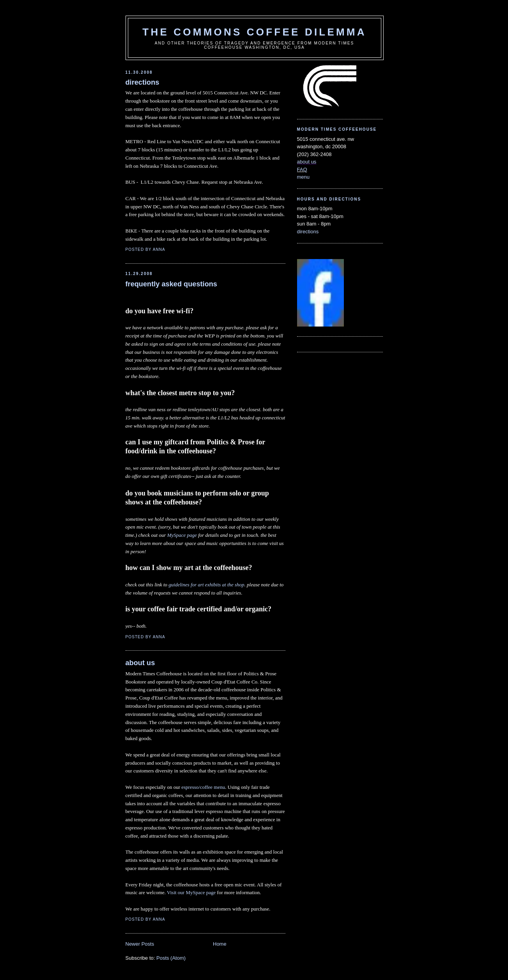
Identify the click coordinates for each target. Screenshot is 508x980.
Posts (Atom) (171, 958)
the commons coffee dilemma (254, 32)
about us (140, 663)
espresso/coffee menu (203, 787)
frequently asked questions (172, 284)
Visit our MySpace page (191, 892)
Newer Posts (140, 944)
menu (304, 177)
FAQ (302, 170)
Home (220, 944)
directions (142, 82)
